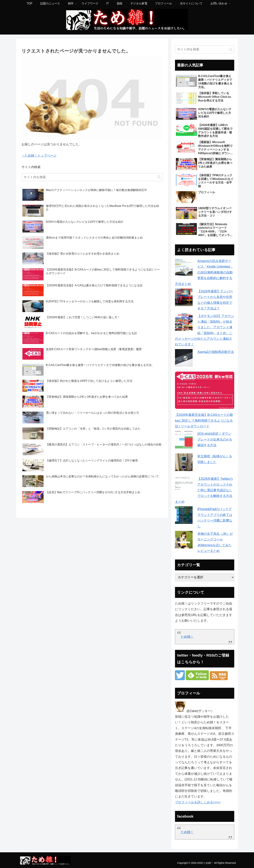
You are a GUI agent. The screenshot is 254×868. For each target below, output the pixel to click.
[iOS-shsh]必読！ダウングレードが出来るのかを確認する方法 (215, 439)
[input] (92, 177)
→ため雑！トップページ (39, 156)
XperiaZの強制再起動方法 (216, 352)
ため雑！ (187, 637)
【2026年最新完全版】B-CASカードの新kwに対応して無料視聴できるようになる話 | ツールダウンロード (204, 421)
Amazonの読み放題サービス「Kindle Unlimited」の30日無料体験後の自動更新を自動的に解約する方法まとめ (204, 272)
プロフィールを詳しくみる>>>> (198, 802)
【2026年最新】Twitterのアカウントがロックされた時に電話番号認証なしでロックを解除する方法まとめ (204, 490)
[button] (159, 177)
